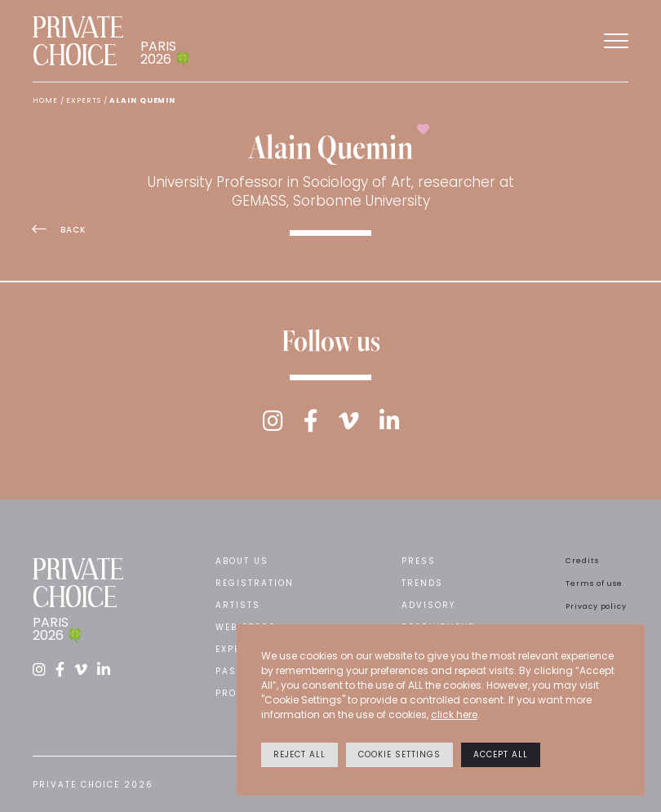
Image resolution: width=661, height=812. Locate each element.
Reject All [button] (299, 754)
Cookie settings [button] (399, 754)
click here (454, 714)
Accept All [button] (501, 754)
